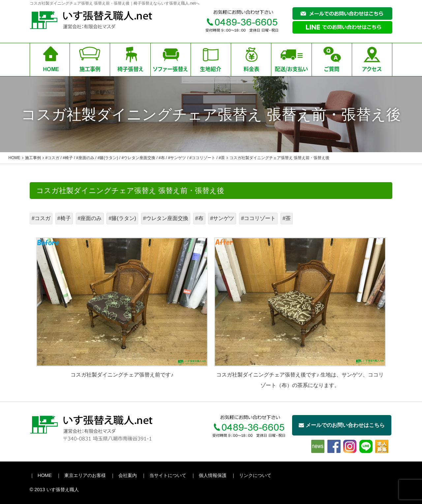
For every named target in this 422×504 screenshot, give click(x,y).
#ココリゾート (258, 218)
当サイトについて (168, 475)
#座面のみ (90, 218)
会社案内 (128, 475)
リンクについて (255, 475)
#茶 (287, 218)
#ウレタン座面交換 (166, 218)
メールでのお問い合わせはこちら (342, 425)
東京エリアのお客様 (85, 475)
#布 (199, 218)
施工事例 (33, 158)
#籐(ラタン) (122, 218)
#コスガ (41, 218)
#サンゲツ (222, 218)
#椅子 (64, 218)
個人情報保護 (213, 475)
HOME (45, 475)
